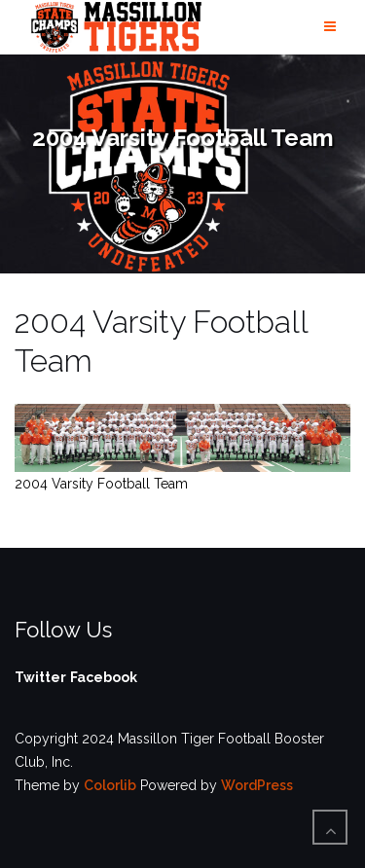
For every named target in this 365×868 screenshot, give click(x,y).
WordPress (257, 785)
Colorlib (110, 785)
